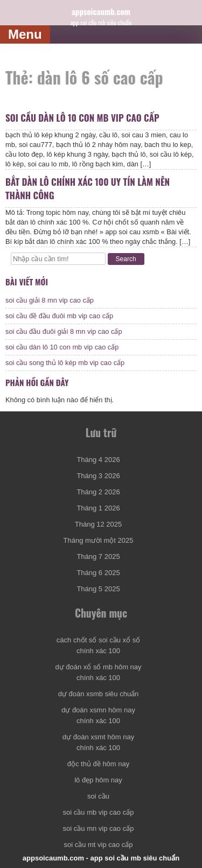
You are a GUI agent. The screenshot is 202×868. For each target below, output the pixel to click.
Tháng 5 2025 (98, 589)
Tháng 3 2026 (98, 476)
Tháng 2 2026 (98, 492)
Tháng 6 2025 (98, 573)
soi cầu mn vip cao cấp (99, 828)
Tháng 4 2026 (98, 460)
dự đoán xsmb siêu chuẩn (99, 694)
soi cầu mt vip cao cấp (98, 845)
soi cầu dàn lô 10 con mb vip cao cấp (82, 118)
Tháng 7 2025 (98, 556)
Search (126, 259)
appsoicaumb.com (101, 11)
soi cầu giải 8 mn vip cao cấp (50, 300)
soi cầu (98, 796)
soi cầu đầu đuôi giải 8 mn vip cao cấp (64, 331)
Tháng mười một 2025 (99, 540)
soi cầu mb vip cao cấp (99, 812)
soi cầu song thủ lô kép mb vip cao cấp (65, 363)
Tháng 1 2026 (98, 508)
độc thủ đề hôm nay (99, 764)
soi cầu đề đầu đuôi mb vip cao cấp (59, 316)
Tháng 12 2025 (98, 524)
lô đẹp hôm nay (98, 780)
